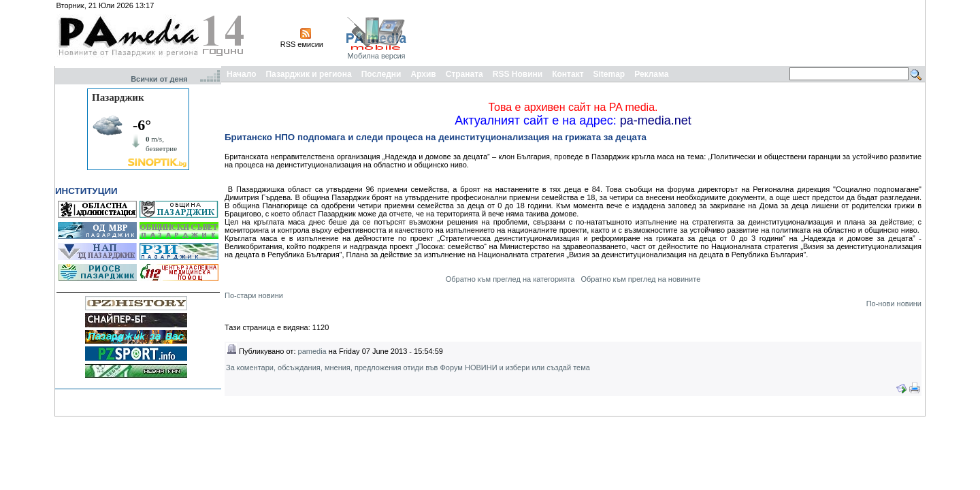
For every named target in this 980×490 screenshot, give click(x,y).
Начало (241, 74)
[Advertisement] (675, 33)
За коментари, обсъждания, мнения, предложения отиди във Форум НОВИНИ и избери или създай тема (408, 367)
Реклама (651, 74)
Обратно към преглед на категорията (510, 279)
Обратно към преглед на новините (640, 279)
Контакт (568, 74)
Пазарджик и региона (308, 74)
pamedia (312, 351)
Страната (464, 74)
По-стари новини (254, 295)
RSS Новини (518, 74)
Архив (423, 74)
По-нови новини (894, 304)
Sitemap (609, 74)
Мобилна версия (376, 56)
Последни (381, 74)
